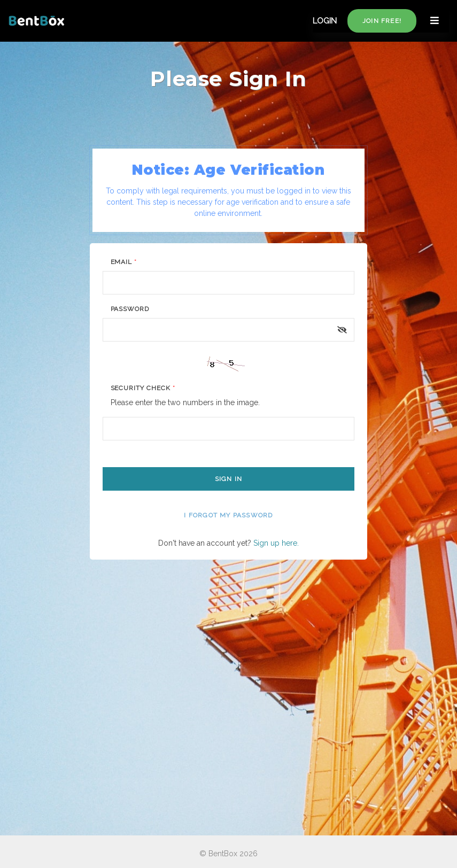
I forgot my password (228, 515)
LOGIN (325, 21)
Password (130, 309)
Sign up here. (276, 543)
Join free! (382, 21)
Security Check (143, 388)
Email (124, 262)
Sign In (228, 479)
